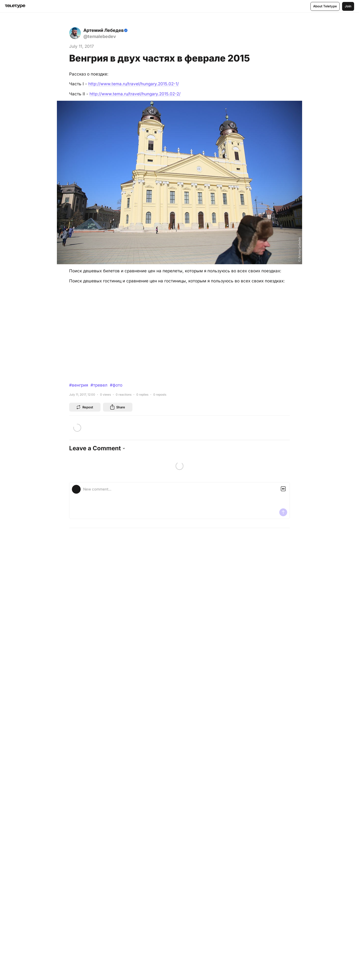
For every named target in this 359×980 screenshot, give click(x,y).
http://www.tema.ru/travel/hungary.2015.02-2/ (135, 94)
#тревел (99, 385)
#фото (116, 385)
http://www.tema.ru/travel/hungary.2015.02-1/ (134, 84)
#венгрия (79, 385)
